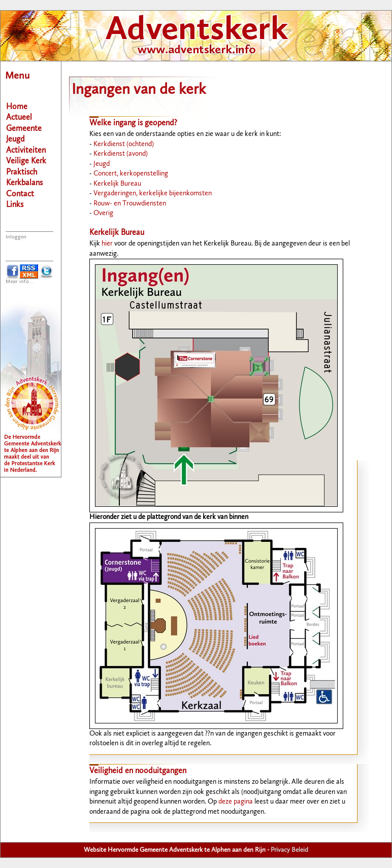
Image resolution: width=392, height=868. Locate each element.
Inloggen (16, 237)
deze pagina (236, 802)
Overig (103, 213)
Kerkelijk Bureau (117, 184)
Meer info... (20, 282)
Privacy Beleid (289, 850)
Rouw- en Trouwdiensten (130, 203)
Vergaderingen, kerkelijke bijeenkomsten (153, 193)
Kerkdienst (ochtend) (124, 144)
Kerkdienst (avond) (121, 154)
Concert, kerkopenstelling (131, 173)
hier (107, 244)
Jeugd (102, 164)
